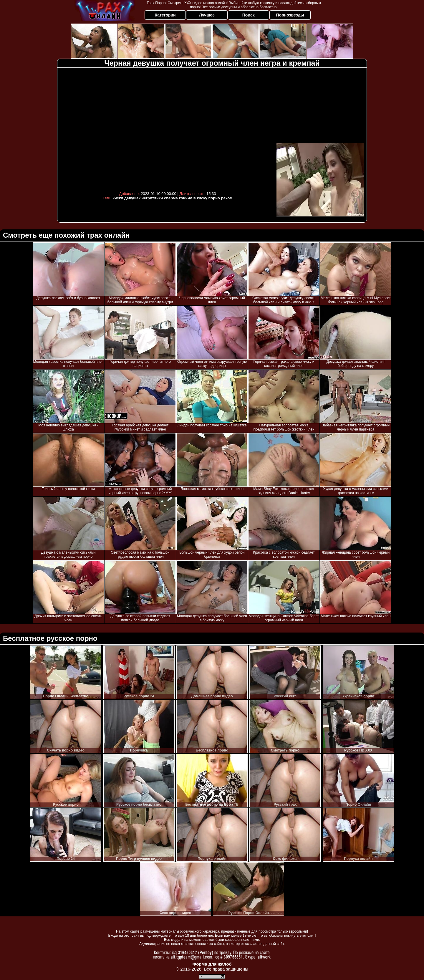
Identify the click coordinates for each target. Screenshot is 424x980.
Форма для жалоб (212, 964)
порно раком (221, 198)
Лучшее (207, 15)
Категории (165, 15)
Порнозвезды (290, 15)
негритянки (152, 198)
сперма (171, 198)
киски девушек (126, 198)
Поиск (249, 15)
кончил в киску (193, 198)
